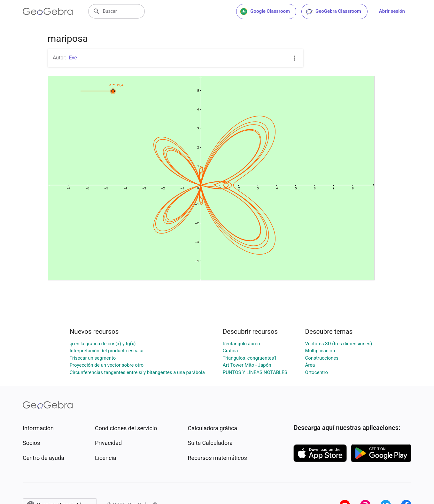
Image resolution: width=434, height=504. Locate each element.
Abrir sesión (392, 11)
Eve (73, 58)
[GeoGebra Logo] (48, 11)
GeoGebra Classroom (333, 11)
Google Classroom (265, 11)
